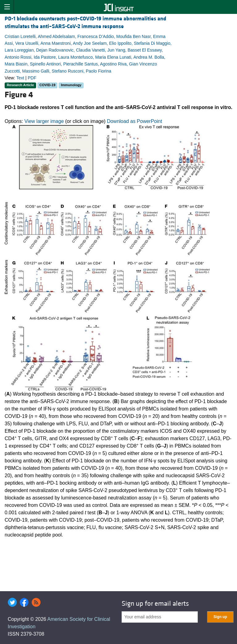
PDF (32, 78)
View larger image (44, 121)
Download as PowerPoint (134, 121)
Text (20, 78)
